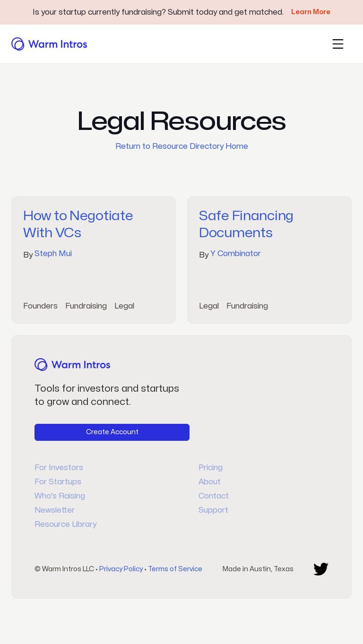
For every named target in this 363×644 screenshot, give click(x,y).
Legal (124, 306)
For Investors (59, 468)
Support (213, 510)
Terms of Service (175, 569)
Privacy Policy (121, 569)
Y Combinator (236, 254)
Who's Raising (60, 496)
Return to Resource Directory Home (182, 146)
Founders (40, 306)
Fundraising (86, 306)
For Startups (58, 482)
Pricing (211, 468)
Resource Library (65, 524)
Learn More (311, 12)
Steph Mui (53, 254)
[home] (49, 44)
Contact (214, 496)
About (210, 482)
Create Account (112, 432)
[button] (338, 44)
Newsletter (55, 510)
